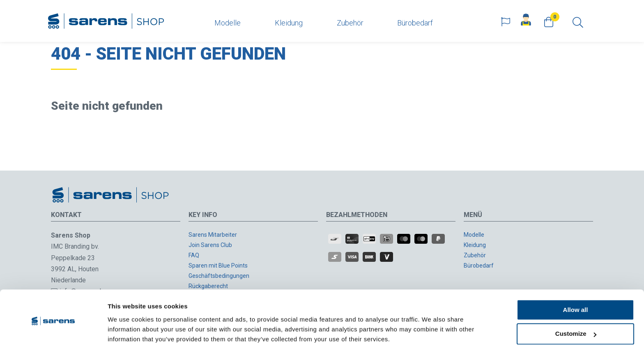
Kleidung (289, 23)
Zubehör (350, 23)
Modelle (228, 23)
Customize (576, 307)
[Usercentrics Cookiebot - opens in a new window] (53, 335)
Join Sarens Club (210, 245)
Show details (127, 335)
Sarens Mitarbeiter (213, 235)
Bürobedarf (415, 23)
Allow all (576, 283)
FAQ (194, 255)
